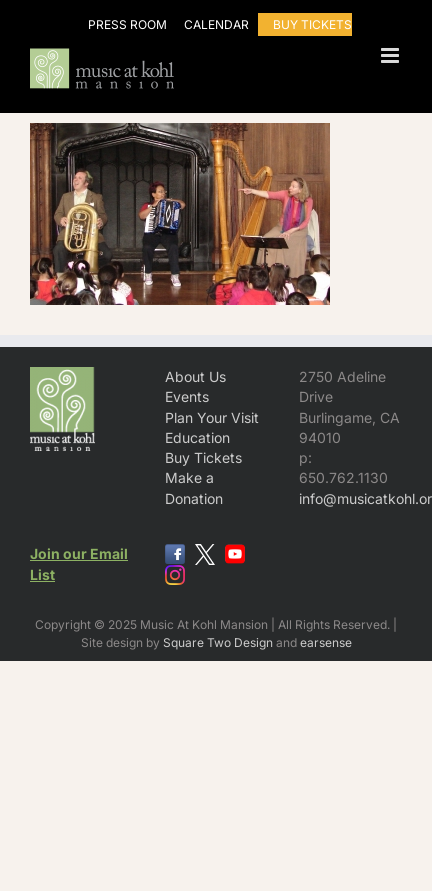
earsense (326, 642)
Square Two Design (218, 642)
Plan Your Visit (212, 417)
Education (197, 437)
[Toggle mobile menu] (391, 55)
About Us (195, 376)
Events (187, 396)
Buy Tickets (203, 457)
